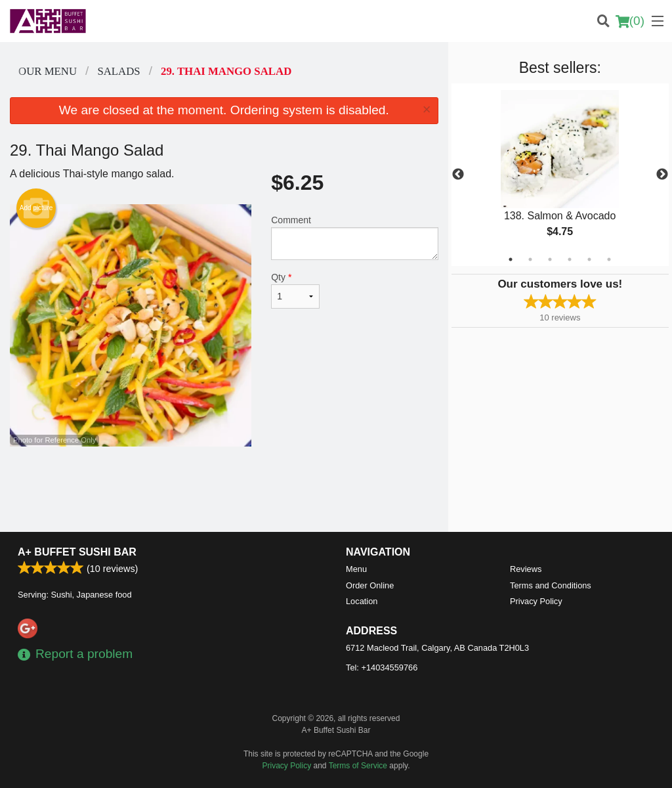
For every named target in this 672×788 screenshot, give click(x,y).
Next (662, 175)
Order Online (370, 585)
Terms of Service (358, 766)
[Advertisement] (224, 489)
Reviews (526, 569)
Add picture (36, 208)
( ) (630, 21)
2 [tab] (530, 259)
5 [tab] (589, 259)
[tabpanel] (560, 175)
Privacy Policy (536, 601)
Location (362, 601)
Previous (458, 175)
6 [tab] (609, 259)
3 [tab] (550, 259)
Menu (356, 569)
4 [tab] (570, 259)
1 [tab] (511, 259)
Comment (354, 237)
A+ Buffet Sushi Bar (77, 552)
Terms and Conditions (551, 585)
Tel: (382, 668)
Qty (295, 290)
